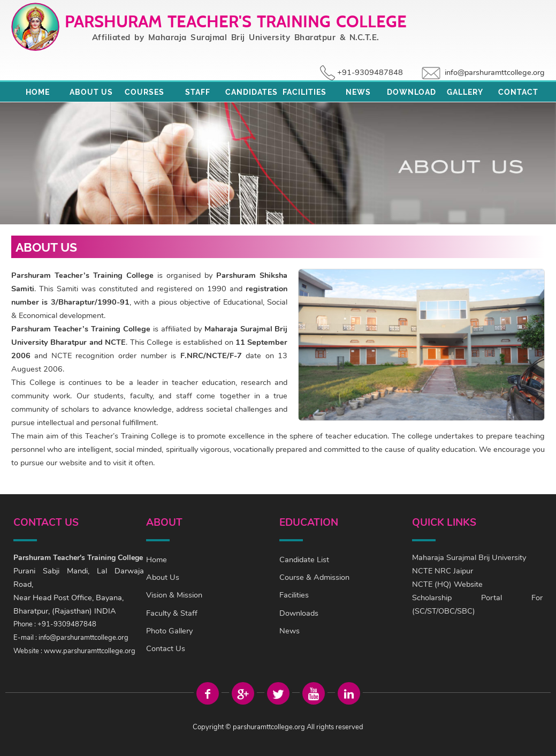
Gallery (465, 92)
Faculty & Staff (172, 613)
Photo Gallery (169, 631)
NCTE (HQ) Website (447, 584)
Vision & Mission (174, 595)
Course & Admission (314, 577)
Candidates (252, 92)
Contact (518, 92)
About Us (91, 92)
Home (38, 92)
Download (412, 92)
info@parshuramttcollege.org (495, 72)
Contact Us (166, 648)
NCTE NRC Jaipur (443, 571)
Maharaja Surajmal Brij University (469, 557)
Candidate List (304, 560)
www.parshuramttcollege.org (90, 651)
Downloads (299, 613)
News (358, 92)
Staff (198, 92)
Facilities (304, 92)
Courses (144, 92)
